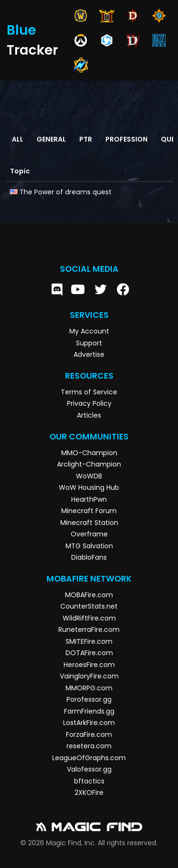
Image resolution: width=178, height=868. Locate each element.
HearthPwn (89, 499)
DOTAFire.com (89, 653)
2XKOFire (89, 792)
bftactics (89, 781)
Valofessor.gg (89, 769)
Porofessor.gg (89, 699)
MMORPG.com (89, 688)
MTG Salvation (89, 546)
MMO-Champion (89, 453)
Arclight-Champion (89, 464)
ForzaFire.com (89, 734)
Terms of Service (89, 392)
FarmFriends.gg (89, 711)
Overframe (89, 534)
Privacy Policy (89, 403)
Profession (126, 139)
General (51, 139)
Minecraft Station (89, 523)
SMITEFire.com (89, 641)
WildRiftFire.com (89, 618)
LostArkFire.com (89, 723)
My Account (89, 331)
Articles (89, 415)
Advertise (89, 354)
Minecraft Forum (89, 511)
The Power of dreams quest (66, 192)
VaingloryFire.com (89, 676)
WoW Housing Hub (89, 487)
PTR (86, 139)
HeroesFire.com (89, 665)
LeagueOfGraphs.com (89, 758)
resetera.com (89, 746)
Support (89, 343)
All (18, 139)
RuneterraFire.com (89, 630)
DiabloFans (89, 557)
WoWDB (89, 476)
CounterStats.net (89, 606)
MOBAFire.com (89, 595)
